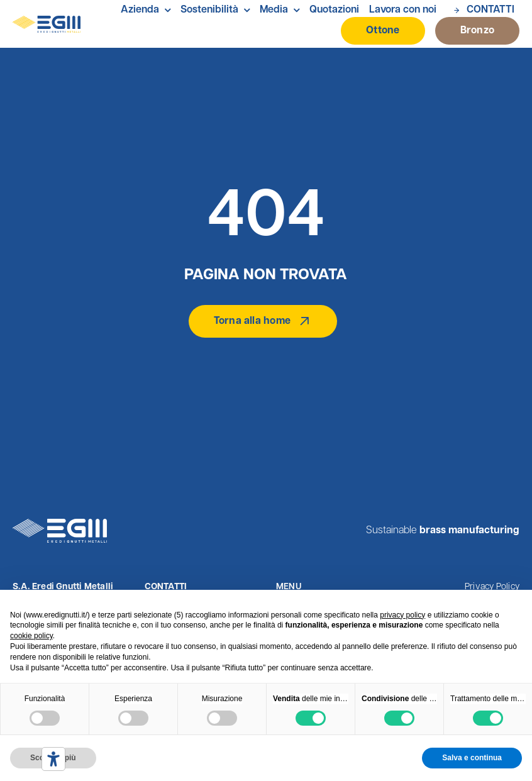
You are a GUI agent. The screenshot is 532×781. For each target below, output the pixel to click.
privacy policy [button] (402, 615)
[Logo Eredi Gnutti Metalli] (47, 21)
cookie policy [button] (31, 636)
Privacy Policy (492, 587)
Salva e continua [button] (472, 758)
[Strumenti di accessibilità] (53, 759)
